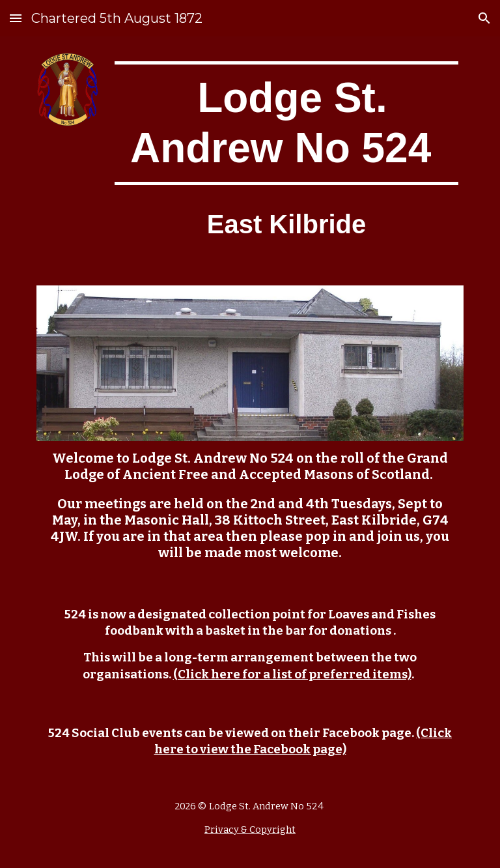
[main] (286, 123)
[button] (16, 18)
